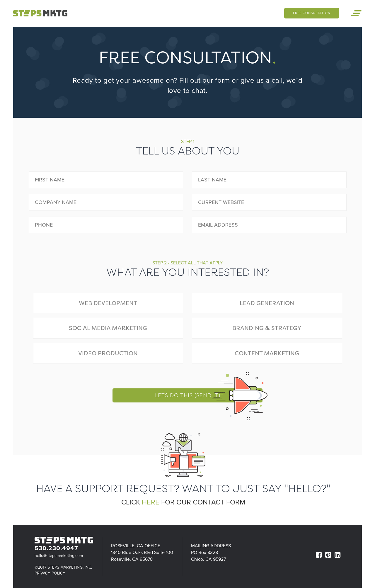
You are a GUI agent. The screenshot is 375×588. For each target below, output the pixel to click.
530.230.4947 (56, 548)
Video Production (108, 353)
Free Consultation (310, 13)
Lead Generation (267, 303)
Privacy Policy (50, 573)
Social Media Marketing (108, 328)
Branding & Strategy (267, 328)
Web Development (108, 303)
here (151, 502)
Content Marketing (267, 353)
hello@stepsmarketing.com (59, 556)
